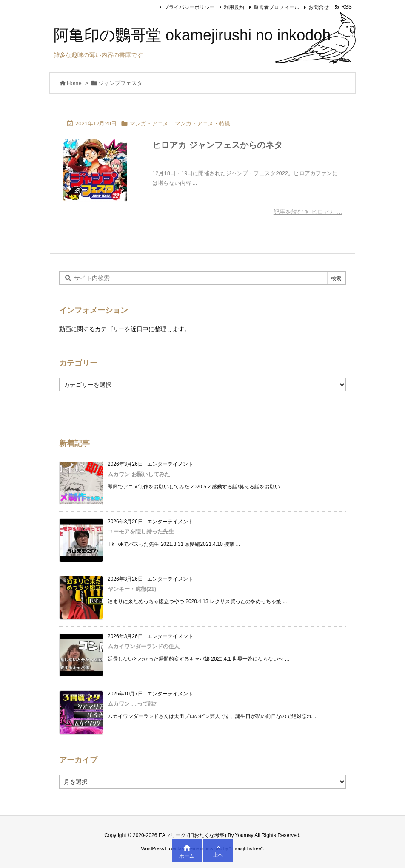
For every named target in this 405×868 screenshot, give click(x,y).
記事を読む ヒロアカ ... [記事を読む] (308, 212)
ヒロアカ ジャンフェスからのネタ (217, 145)
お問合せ (319, 7)
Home (74, 83)
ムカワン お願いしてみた (139, 474)
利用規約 (234, 7)
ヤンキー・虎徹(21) (132, 589)
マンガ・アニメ (149, 123)
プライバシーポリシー (189, 7)
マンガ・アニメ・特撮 (202, 123)
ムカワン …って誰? (132, 704)
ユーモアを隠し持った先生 (141, 532)
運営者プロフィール (277, 7)
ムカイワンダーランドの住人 (144, 646)
